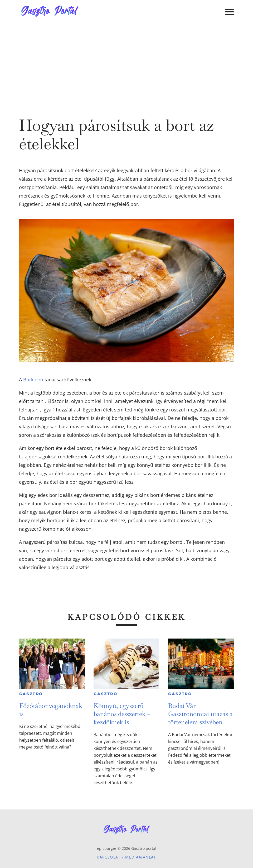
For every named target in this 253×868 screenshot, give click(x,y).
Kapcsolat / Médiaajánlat (126, 857)
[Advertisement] (126, 63)
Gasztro (31, 694)
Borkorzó (33, 380)
